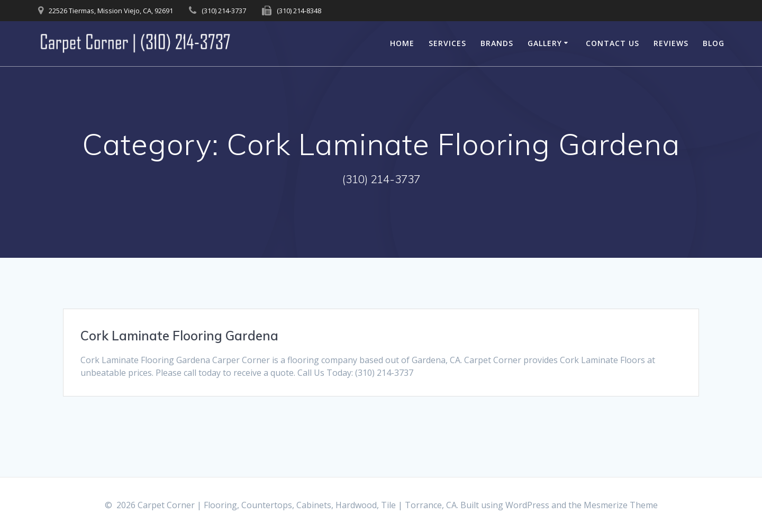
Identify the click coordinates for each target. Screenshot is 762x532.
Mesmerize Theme (621, 505)
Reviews (671, 43)
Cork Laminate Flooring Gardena (179, 336)
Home (402, 43)
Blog (714, 43)
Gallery (545, 43)
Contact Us (613, 43)
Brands (497, 43)
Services (447, 43)
